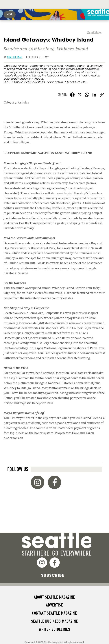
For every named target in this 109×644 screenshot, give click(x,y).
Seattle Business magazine (55, 621)
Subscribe (53, 575)
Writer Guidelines (55, 629)
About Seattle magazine (54, 597)
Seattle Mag (15, 57)
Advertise (54, 605)
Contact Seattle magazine (54, 613)
